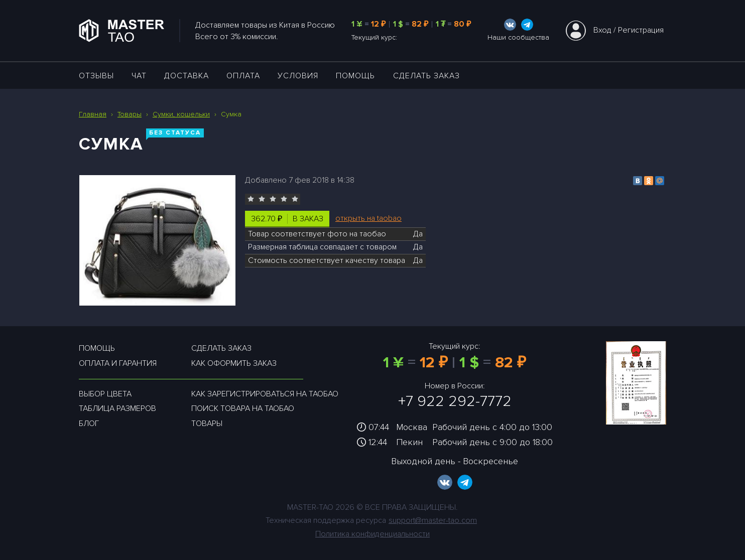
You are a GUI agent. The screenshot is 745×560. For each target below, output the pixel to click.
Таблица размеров (117, 408)
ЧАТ (139, 76)
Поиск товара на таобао (243, 408)
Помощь (355, 76)
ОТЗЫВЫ (96, 76)
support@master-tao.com (433, 520)
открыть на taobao (368, 218)
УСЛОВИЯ (298, 76)
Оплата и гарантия (118, 363)
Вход (602, 30)
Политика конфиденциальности (372, 534)
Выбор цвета (105, 394)
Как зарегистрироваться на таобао (265, 394)
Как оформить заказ (234, 363)
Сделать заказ (426, 76)
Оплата (243, 76)
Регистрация (641, 30)
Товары (207, 424)
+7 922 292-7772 (455, 401)
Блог (89, 424)
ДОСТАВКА (187, 76)
